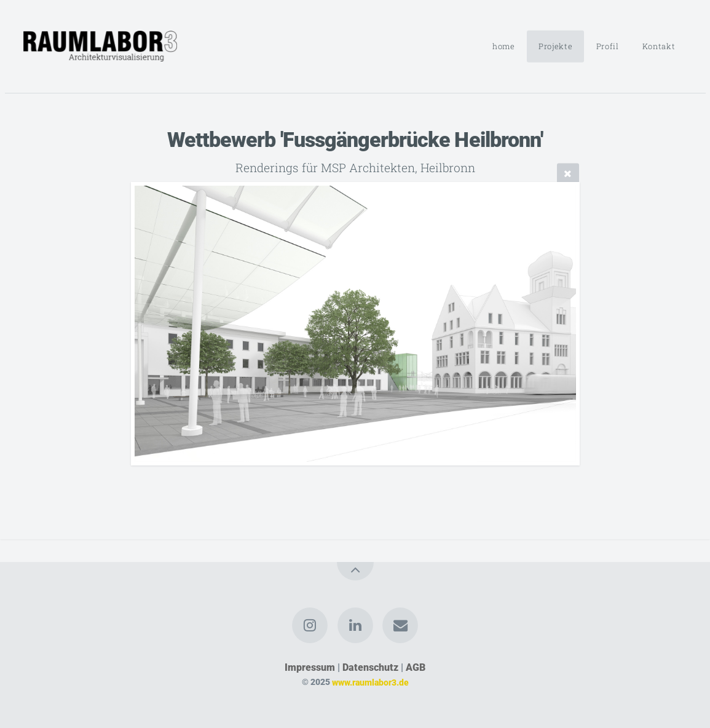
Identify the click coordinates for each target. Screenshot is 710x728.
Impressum (310, 667)
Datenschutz (370, 667)
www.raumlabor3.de (370, 682)
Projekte (555, 46)
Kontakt (659, 46)
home (504, 46)
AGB (416, 667)
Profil (608, 46)
